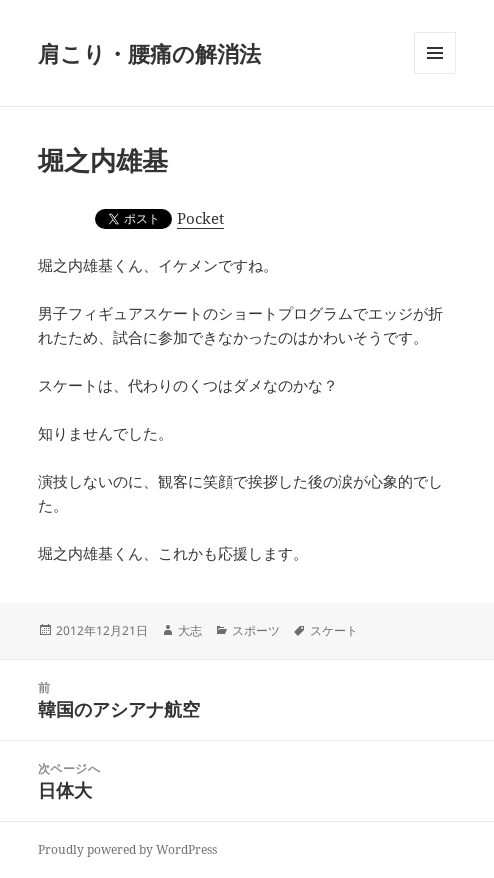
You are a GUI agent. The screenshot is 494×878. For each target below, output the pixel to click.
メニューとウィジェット (435, 73)
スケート (334, 630)
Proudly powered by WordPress (127, 849)
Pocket (200, 218)
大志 (190, 630)
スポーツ (256, 630)
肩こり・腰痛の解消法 (149, 53)
